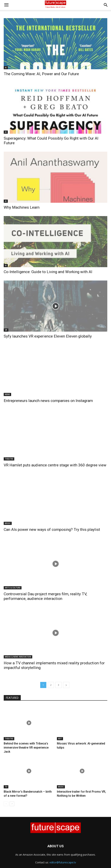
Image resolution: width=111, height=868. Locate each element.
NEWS (7, 394)
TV (6, 787)
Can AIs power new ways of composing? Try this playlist (52, 530)
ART (60, 739)
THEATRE (9, 459)
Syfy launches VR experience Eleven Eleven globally (48, 336)
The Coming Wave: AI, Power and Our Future (41, 74)
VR (6, 330)
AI (6, 68)
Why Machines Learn (22, 207)
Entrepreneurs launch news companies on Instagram (48, 401)
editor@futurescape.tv (63, 862)
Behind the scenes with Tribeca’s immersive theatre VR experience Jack (26, 748)
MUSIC (8, 523)
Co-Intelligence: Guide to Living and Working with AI (48, 272)
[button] (106, 5)
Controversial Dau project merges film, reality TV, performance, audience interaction (45, 596)
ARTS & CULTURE (13, 588)
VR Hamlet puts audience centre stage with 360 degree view (55, 465)
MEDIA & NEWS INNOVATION (18, 657)
